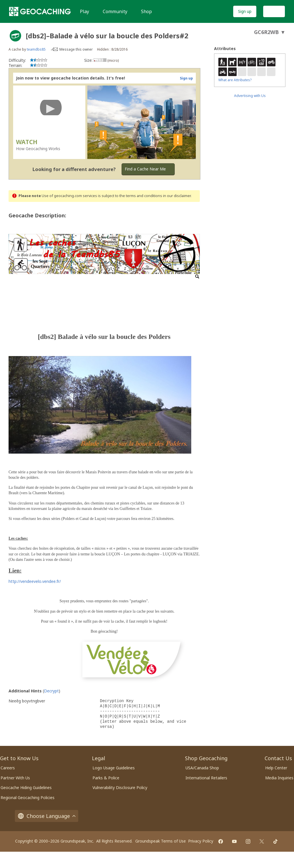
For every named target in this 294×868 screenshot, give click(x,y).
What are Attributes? (235, 80)
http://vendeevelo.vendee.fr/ (35, 581)
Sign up (245, 11)
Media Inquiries (279, 778)
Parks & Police (106, 778)
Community (115, 11)
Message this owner (76, 49)
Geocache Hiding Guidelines (26, 787)
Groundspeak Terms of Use (161, 841)
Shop (146, 11)
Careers (8, 768)
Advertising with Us (250, 96)
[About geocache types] (15, 36)
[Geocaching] (40, 11)
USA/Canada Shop (202, 768)
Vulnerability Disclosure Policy (120, 787)
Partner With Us (15, 778)
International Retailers (206, 778)
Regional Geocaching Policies (28, 798)
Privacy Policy (201, 841)
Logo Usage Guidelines (114, 768)
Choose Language (47, 816)
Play (84, 11)
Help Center (276, 768)
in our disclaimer (177, 196)
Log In (274, 11)
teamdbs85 (36, 49)
